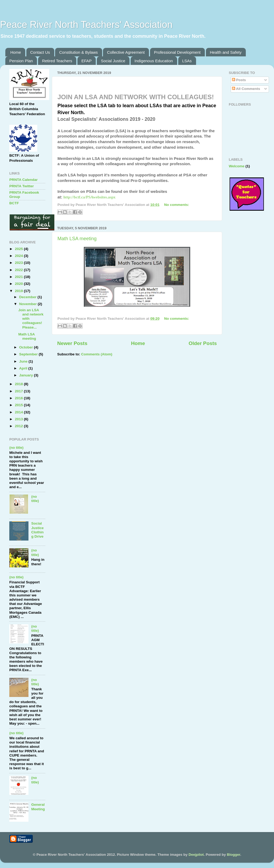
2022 (19, 270)
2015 (19, 405)
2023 (19, 263)
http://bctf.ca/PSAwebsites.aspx (89, 197)
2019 (19, 291)
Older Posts (203, 343)
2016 (19, 398)
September (29, 354)
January (27, 375)
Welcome (237, 166)
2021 (19, 277)
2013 (19, 419)
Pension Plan (21, 61)
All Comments (246, 89)
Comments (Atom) (97, 354)
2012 (19, 426)
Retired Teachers (57, 61)
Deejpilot (196, 855)
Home (16, 52)
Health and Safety (226, 52)
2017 (19, 391)
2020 (19, 284)
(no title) (16, 448)
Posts (239, 80)
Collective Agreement (126, 52)
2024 (19, 256)
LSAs (187, 61)
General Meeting (38, 807)
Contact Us (40, 52)
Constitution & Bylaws (78, 52)
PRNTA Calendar (24, 180)
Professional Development (177, 52)
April (24, 368)
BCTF (14, 203)
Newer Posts (72, 343)
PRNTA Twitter (22, 186)
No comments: (177, 205)
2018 (19, 384)
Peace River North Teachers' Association (86, 25)
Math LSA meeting (77, 239)
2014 (19, 412)
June (24, 361)
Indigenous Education (154, 61)
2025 (19, 249)
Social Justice (113, 61)
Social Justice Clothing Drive (37, 530)
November (28, 304)
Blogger (234, 855)
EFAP (86, 61)
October (27, 347)
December (28, 297)
